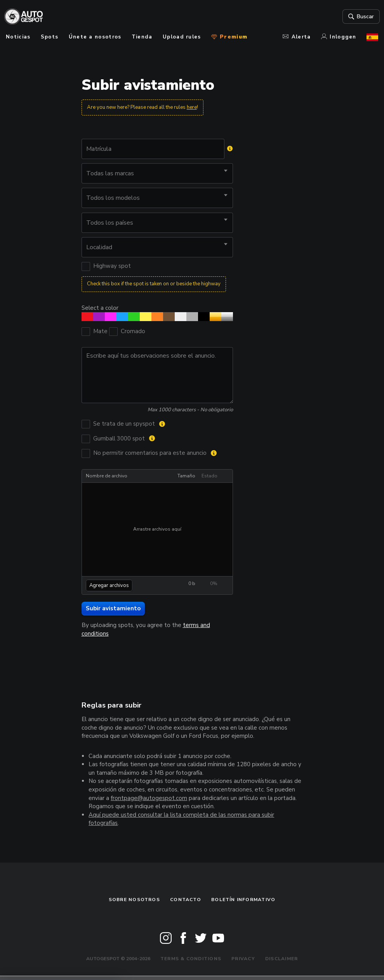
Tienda (142, 37)
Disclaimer (281, 959)
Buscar (359, 17)
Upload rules (182, 37)
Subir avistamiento (113, 608)
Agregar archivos (109, 585)
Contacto (186, 900)
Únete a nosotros (95, 37)
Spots (50, 37)
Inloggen (339, 37)
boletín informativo (243, 900)
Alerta (297, 37)
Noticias (18, 37)
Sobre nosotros (134, 900)
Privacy (243, 959)
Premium (229, 37)
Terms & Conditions (191, 959)
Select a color (100, 308)
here (192, 107)
